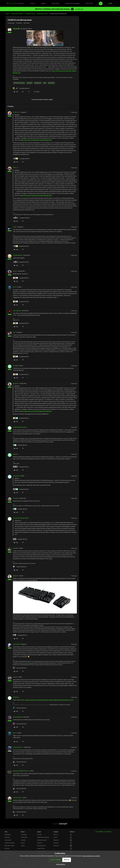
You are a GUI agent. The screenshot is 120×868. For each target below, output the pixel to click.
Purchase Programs (10, 843)
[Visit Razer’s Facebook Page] (71, 835)
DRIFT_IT (16, 168)
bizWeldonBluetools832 (20, 427)
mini (45, 83)
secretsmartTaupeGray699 (21, 518)
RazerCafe (7, 837)
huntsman (51, 83)
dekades (15, 29)
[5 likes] (21, 302)
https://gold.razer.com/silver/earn (62, 71)
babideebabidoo (18, 255)
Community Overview (17, 14)
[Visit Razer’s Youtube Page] (71, 846)
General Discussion (42, 14)
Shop (6, 832)
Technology (24, 834)
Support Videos (41, 848)
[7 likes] (21, 278)
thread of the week (19, 83)
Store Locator (8, 840)
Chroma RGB (24, 837)
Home (7, 14)
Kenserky (16, 548)
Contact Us (56, 846)
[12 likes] (21, 159)
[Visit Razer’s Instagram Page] (71, 838)
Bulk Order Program (10, 846)
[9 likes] (21, 246)
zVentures (56, 843)
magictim (16, 576)
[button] (110, 4)
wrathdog (16, 697)
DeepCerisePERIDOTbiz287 (21, 771)
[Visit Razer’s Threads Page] (71, 840)
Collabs (23, 846)
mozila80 (16, 498)
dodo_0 (15, 271)
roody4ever (16, 476)
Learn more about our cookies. (91, 856)
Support (43, 4)
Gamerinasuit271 (18, 747)
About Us (56, 834)
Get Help (39, 834)
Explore (23, 832)
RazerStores (8, 834)
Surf (14, 332)
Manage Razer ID (41, 846)
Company (56, 832)
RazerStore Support (42, 840)
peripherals (38, 83)
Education (7, 848)
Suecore (15, 454)
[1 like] (20, 567)
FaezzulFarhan (17, 798)
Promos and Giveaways (73, 4)
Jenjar (15, 227)
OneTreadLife (17, 311)
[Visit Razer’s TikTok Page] (71, 848)
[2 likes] (20, 445)
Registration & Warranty (43, 837)
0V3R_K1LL (16, 112)
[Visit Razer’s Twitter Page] (71, 843)
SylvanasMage (17, 717)
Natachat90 (16, 644)
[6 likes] (21, 323)
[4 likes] (21, 418)
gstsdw (15, 677)
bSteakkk (16, 366)
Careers (55, 837)
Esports (23, 843)
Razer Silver (89, 4)
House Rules (56, 4)
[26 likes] (21, 88)
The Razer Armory (30, 14)
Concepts (23, 840)
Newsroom (56, 840)
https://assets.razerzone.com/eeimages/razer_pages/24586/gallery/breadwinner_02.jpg (47, 700)
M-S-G (15, 287)
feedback (29, 83)
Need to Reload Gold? (46, 140)
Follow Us (72, 832)
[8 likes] (21, 262)
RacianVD (16, 383)
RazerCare (40, 843)
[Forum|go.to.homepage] (15, 4)
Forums (33, 4)
